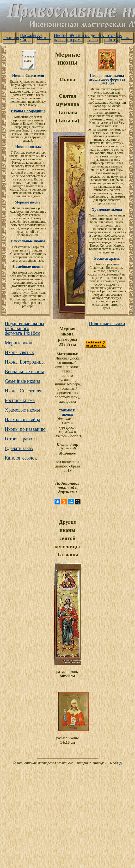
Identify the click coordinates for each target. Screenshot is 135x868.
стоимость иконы (67, 412)
